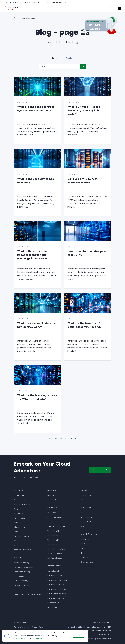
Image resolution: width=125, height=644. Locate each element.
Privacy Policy (87, 517)
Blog (83, 553)
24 (61, 438)
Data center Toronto (56, 585)
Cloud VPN (18, 532)
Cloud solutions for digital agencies (28, 594)
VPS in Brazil (52, 545)
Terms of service (88, 513)
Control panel (53, 571)
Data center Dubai (55, 576)
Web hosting (19, 576)
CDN (15, 590)
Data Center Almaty (56, 598)
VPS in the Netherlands (57, 549)
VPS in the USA (53, 540)
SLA (83, 527)
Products (18, 490)
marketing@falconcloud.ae (99, 639)
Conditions (86, 508)
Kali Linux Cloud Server (56, 558)
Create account (100, 470)
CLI (15, 545)
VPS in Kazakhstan (55, 554)
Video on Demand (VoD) (23, 550)
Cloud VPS (52, 508)
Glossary (85, 500)
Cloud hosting (53, 522)
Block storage (19, 514)
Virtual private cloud (22, 505)
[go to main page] (11, 8)
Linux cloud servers (55, 517)
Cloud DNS (52, 500)
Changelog (86, 558)
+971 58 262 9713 (104, 635)
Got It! (78, 636)
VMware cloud (19, 500)
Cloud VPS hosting (21, 581)
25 (66, 438)
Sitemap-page (87, 562)
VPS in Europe (53, 536)
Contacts (85, 539)
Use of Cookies (87, 522)
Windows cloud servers (57, 527)
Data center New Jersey (57, 580)
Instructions (86, 495)
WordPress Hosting (21, 563)
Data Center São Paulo (57, 594)
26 (71, 438)
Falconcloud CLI (54, 607)
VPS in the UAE (53, 531)
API (15, 541)
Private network (20, 518)
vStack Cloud (19, 495)
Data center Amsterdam (57, 589)
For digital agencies (22, 585)
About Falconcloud (28, 18)
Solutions (18, 557)
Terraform (18, 509)
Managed (51, 495)
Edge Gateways (20, 527)
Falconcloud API (54, 603)
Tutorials (85, 490)
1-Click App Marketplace (23, 567)
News (83, 549)
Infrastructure (54, 566)
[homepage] (14, 18)
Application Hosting (22, 572)
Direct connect (20, 523)
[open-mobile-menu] (120, 8)
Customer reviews (88, 544)
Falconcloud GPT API (22, 536)
